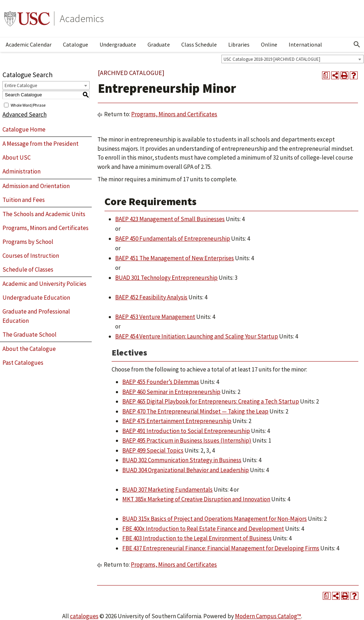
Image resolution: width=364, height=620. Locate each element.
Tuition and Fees (24, 200)
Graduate (159, 44)
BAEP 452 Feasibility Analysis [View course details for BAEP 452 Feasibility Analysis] (151, 297)
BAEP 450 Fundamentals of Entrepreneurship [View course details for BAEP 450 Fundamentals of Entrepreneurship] (173, 239)
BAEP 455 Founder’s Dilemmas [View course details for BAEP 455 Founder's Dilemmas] (161, 382)
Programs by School (28, 242)
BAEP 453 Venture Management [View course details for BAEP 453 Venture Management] (155, 317)
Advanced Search (25, 114)
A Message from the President (41, 144)
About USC (17, 157)
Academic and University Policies (44, 284)
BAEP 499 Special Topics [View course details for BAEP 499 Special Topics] (153, 450)
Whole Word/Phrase (28, 105)
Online (269, 44)
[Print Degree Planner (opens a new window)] (326, 75)
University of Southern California (27, 18)
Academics (82, 18)
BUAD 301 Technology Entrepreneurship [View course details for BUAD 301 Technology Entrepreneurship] (166, 278)
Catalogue (76, 44)
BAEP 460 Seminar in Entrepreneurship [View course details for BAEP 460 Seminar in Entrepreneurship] (171, 392)
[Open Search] (357, 44)
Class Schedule (199, 44)
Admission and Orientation (36, 186)
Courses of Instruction (31, 256)
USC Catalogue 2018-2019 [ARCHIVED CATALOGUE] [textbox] (272, 59)
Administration (22, 171)
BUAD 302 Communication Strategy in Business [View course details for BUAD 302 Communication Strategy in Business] (182, 460)
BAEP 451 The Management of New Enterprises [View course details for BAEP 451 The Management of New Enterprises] (175, 258)
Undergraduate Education (36, 298)
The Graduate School (30, 335)
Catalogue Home (24, 129)
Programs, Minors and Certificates (45, 228)
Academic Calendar (29, 44)
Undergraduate (118, 44)
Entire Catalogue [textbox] (21, 85)
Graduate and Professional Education (36, 316)
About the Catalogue (29, 349)
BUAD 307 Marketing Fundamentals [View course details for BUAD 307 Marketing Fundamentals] (167, 490)
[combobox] (293, 59)
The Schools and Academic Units (44, 214)
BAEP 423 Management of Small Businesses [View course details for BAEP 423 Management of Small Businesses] (170, 219)
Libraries (239, 44)
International (305, 44)
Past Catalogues (23, 363)
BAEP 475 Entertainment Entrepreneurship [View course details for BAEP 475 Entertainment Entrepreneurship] (177, 421)
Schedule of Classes (28, 269)
